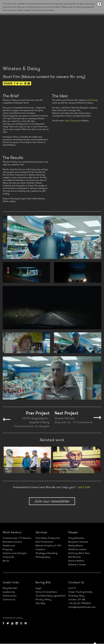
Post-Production (45, 542)
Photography (43, 557)
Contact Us (9, 599)
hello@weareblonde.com (82, 607)
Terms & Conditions (46, 592)
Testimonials (10, 596)
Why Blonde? (10, 588)
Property (8, 549)
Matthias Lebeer (77, 549)
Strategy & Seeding (47, 553)
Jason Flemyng (71, 121)
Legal (39, 588)
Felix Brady (93, 100)
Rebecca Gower (77, 564)
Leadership (9, 592)
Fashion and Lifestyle (15, 553)
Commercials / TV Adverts (17, 538)
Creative (40, 549)
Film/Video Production (48, 538)
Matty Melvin (76, 546)
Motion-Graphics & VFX (48, 546)
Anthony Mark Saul (79, 553)
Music (6, 561)
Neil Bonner (75, 557)
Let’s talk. (84, 487)
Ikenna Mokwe (76, 561)
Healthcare (9, 546)
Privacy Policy (44, 599)
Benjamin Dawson (78, 542)
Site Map (41, 603)
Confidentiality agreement (51, 596)
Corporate (8, 557)
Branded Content (12, 542)
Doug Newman (77, 538)
